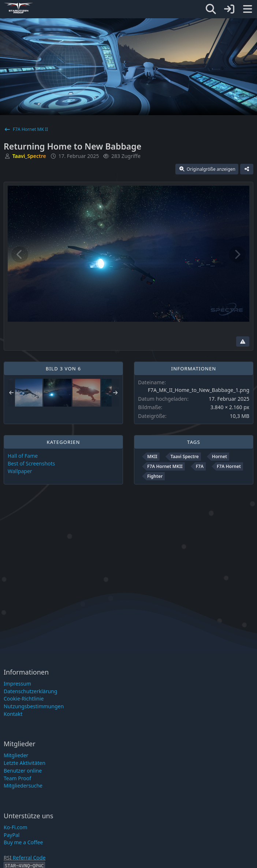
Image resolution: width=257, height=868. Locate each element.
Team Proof (17, 778)
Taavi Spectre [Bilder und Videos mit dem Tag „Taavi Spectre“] (185, 456)
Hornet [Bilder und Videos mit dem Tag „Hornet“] (219, 456)
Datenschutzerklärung (30, 691)
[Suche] (211, 9)
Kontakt (13, 714)
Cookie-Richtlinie (24, 699)
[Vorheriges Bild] (20, 254)
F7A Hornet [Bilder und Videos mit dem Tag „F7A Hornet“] (229, 466)
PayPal (12, 835)
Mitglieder (16, 755)
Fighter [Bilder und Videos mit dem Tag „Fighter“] (155, 476)
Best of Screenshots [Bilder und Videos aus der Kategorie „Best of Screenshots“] (31, 463)
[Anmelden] (229, 9)
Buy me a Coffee (23, 842)
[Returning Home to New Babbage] (57, 393)
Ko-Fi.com (16, 827)
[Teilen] (247, 169)
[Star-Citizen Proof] (198, 8)
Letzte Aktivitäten (25, 763)
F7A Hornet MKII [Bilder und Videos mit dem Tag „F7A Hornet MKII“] (165, 466)
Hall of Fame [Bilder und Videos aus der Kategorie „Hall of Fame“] (23, 456)
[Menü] (247, 9)
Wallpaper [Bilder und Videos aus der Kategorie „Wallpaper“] (20, 471)
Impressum (17, 684)
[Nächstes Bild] (237, 254)
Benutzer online (23, 771)
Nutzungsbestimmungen (34, 706)
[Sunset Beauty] (86, 393)
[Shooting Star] (29, 393)
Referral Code (29, 858)
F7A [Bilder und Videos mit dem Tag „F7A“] (200, 466)
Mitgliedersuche (23, 786)
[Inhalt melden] (243, 341)
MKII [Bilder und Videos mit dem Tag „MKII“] (152, 456)
